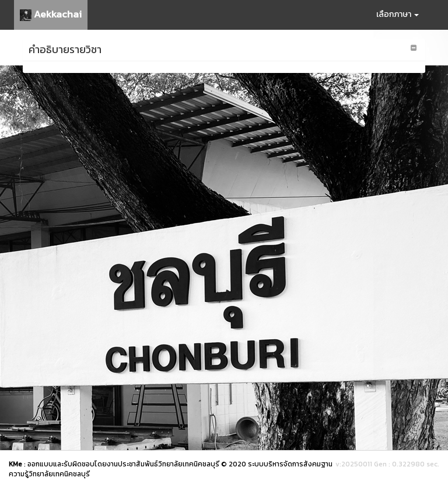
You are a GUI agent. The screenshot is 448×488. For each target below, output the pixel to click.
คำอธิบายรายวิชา (65, 49)
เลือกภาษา (398, 14)
